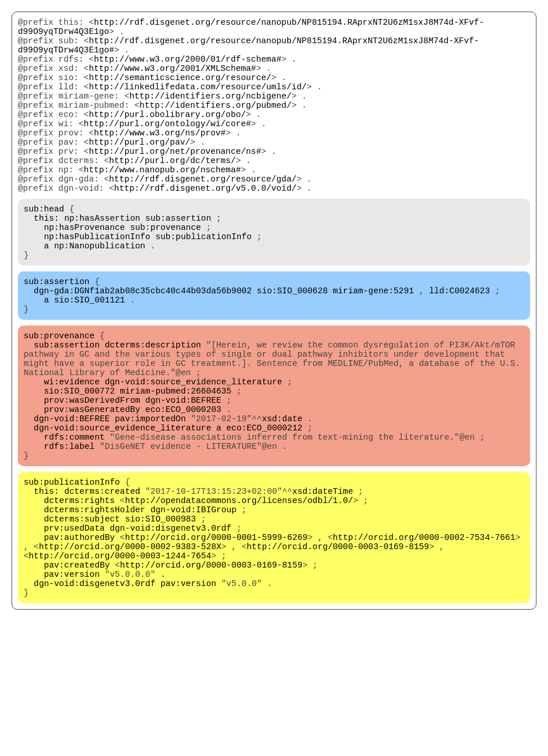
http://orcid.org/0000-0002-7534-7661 (424, 652)
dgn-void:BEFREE (183, 485)
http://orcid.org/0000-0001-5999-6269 (216, 652)
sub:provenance (166, 277)
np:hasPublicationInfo (97, 289)
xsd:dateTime (323, 594)
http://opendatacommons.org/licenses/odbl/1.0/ (239, 606)
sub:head (44, 254)
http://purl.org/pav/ (139, 173)
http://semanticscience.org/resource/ (180, 93)
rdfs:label (69, 542)
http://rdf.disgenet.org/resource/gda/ (203, 220)
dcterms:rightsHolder (95, 617)
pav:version (72, 698)
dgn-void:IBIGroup (194, 617)
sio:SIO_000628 (292, 352)
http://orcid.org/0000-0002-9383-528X (130, 663)
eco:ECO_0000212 (264, 519)
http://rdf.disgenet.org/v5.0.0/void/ (205, 231)
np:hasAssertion (102, 266)
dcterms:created (102, 594)
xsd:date (282, 508)
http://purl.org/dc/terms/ (172, 196)
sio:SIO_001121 (90, 364)
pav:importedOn (150, 508)
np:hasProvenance (84, 277)
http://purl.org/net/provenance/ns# (175, 185)
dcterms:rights (79, 606)
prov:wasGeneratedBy (92, 496)
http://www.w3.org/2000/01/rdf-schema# (188, 70)
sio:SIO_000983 (160, 629)
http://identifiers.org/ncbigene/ (210, 116)
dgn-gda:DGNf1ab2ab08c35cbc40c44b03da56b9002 (143, 352)
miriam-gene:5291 (373, 352)
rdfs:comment (74, 531)
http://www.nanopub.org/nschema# (162, 208)
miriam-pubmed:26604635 (175, 473)
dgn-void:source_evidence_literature (194, 462)
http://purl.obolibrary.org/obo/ (167, 139)
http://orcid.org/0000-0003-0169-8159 (338, 663)
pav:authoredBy (79, 652)
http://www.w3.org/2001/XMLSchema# (172, 81)
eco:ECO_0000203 (183, 496)
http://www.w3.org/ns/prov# (160, 162)
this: (47, 266)
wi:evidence (72, 462)
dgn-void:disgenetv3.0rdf (171, 640)
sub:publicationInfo (204, 289)
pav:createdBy (77, 686)
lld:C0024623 (460, 352)
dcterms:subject (82, 629)
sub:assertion (178, 266)
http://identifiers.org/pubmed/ (216, 127)
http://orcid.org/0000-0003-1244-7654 (120, 675)
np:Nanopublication (100, 300)
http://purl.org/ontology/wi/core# (167, 150)
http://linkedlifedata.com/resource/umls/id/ (198, 104)
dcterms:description (153, 415)
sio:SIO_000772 (79, 473)
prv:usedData (74, 640)
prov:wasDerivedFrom (92, 485)
